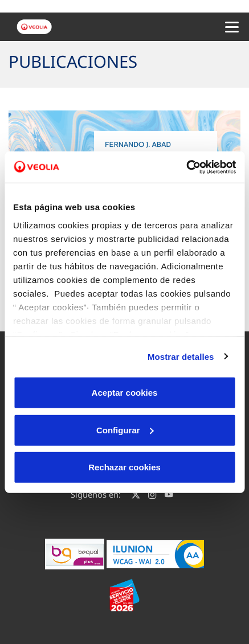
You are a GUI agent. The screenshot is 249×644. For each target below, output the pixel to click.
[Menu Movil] (232, 27)
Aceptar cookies (125, 393)
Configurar (125, 430)
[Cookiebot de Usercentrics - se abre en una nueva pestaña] (186, 167)
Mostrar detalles (181, 356)
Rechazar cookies (125, 467)
